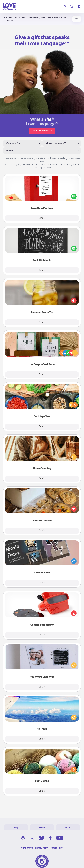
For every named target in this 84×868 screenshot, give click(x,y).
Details (42, 218)
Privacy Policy (42, 848)
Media (42, 827)
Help (16, 827)
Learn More (8, 20)
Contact (68, 827)
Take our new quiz (42, 131)
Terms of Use (27, 848)
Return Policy (57, 848)
